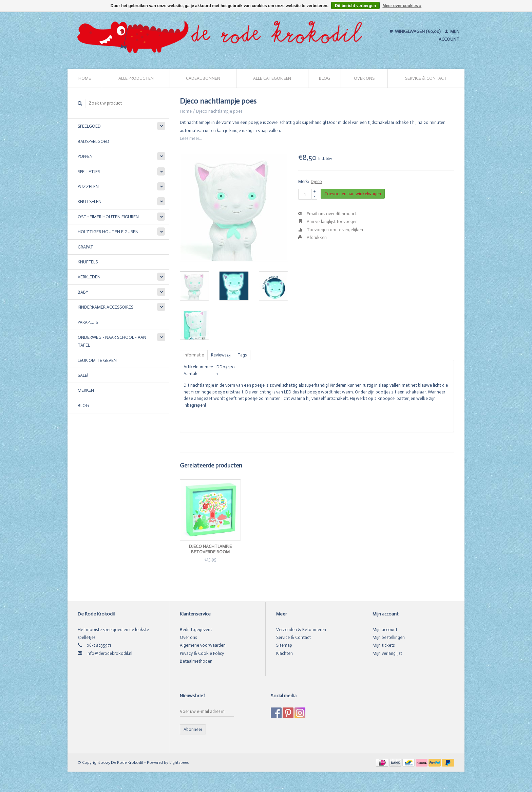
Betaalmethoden (196, 661)
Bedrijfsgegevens (196, 630)
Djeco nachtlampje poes (219, 111)
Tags (242, 355)
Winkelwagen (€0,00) (415, 31)
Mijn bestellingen (389, 637)
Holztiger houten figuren (108, 232)
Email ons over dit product (327, 214)
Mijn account (385, 630)
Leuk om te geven (97, 360)
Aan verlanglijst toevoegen (328, 222)
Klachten (284, 653)
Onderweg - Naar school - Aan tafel (112, 341)
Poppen (85, 156)
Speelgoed (89, 126)
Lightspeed (179, 762)
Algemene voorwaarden (203, 645)
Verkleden (89, 277)
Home (85, 78)
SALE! (83, 375)
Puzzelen (88, 187)
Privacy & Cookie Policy (202, 653)
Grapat (85, 247)
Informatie (194, 355)
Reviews (221, 355)
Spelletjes (89, 172)
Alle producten (136, 78)
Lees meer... (191, 138)
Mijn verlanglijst (387, 653)
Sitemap (284, 645)
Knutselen (90, 201)
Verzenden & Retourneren (301, 630)
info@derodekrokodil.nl (109, 653)
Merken (86, 390)
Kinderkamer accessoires (106, 307)
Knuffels (88, 262)
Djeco (316, 181)
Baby (83, 292)
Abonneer (193, 729)
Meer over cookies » (402, 6)
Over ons (364, 78)
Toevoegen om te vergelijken (331, 230)
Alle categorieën (272, 78)
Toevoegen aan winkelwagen (353, 194)
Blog (325, 78)
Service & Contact (426, 78)
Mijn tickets (384, 645)
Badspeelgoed (93, 141)
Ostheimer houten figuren (108, 217)
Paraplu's (88, 322)
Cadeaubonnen (203, 78)
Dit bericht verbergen (355, 6)
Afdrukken (312, 237)
